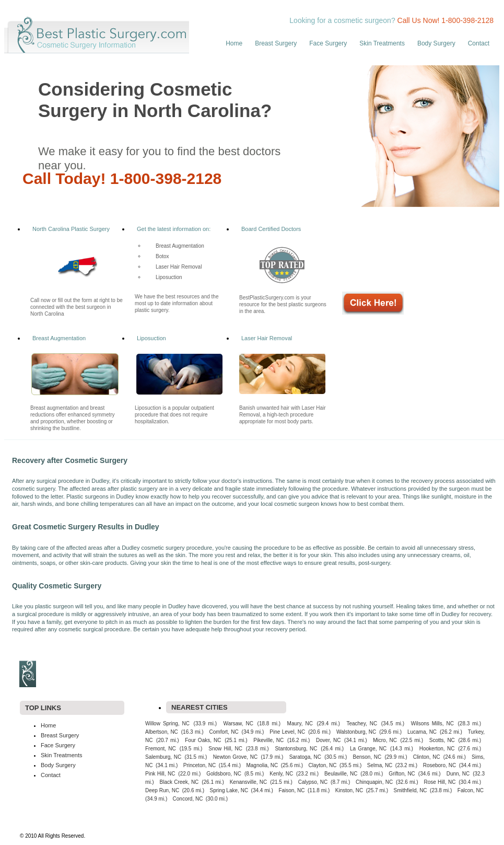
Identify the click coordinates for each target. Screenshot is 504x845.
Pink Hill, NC (160, 774)
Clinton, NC (427, 757)
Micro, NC (385, 740)
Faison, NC (291, 790)
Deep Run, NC (162, 790)
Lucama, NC (422, 732)
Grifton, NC (402, 774)
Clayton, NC (323, 765)
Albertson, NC (162, 732)
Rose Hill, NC (439, 782)
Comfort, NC (224, 732)
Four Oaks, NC (203, 740)
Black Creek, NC (179, 782)
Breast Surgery (276, 43)
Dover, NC (328, 740)
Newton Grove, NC (236, 757)
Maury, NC (300, 724)
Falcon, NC (471, 790)
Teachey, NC (362, 724)
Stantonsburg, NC (296, 749)
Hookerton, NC (437, 749)
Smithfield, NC (411, 790)
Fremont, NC (161, 749)
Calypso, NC (313, 782)
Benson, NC (367, 757)
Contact (479, 43)
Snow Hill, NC (225, 749)
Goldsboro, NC (224, 774)
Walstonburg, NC (356, 732)
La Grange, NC (368, 749)
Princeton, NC (200, 765)
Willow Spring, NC (167, 724)
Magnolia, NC (262, 765)
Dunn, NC (458, 774)
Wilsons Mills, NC (432, 724)
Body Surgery (436, 43)
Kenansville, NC (249, 782)
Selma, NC (380, 765)
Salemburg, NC (163, 757)
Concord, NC (188, 799)
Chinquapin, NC (374, 782)
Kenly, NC (281, 774)
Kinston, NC (349, 790)
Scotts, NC (442, 740)
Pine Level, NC (287, 732)
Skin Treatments (382, 43)
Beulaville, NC (341, 774)
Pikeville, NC (268, 740)
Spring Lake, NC (229, 790)
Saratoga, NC (305, 757)
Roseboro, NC (440, 765)
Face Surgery (328, 43)
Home (234, 43)
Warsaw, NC (238, 724)
